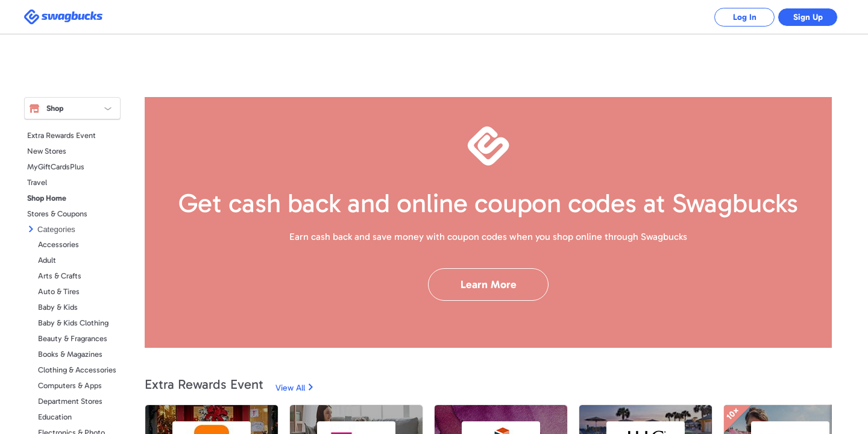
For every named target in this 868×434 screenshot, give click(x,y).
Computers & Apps (70, 385)
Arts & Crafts (60, 276)
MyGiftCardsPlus (56, 167)
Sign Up (808, 17)
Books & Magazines (70, 354)
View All (290, 388)
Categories (56, 229)
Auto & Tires (59, 291)
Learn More (489, 285)
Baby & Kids (58, 307)
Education (55, 417)
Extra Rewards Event (61, 135)
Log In (745, 17)
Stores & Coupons (57, 214)
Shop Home (47, 198)
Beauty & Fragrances (73, 338)
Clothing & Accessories (77, 370)
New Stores (47, 151)
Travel (37, 182)
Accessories (58, 244)
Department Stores (70, 401)
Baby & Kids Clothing (73, 323)
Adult (47, 260)
